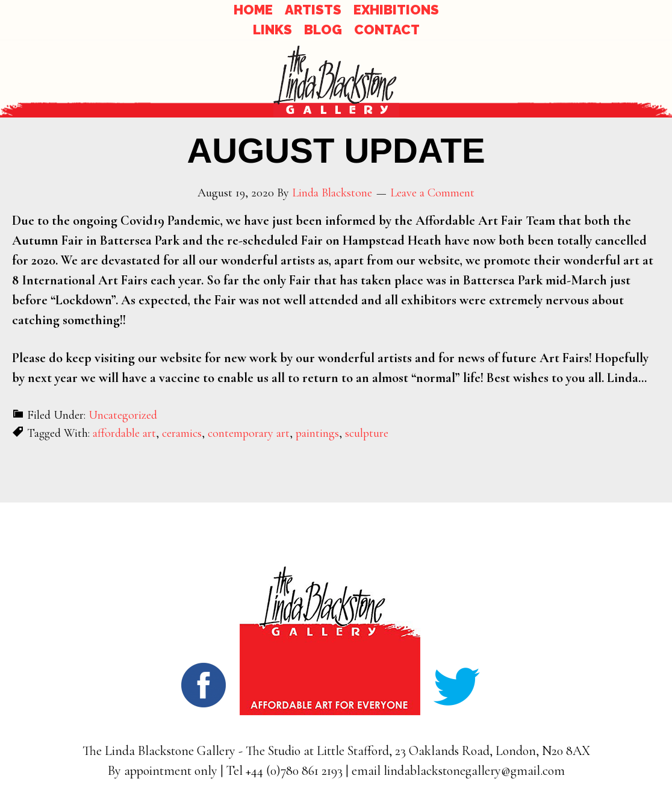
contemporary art (249, 433)
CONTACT (387, 30)
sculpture (367, 433)
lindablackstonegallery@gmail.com (474, 771)
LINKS (272, 30)
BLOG (323, 30)
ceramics (182, 433)
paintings (317, 433)
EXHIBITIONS (396, 10)
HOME (253, 10)
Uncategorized (123, 415)
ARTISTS (313, 10)
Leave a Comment (432, 193)
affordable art (124, 433)
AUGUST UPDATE (336, 150)
